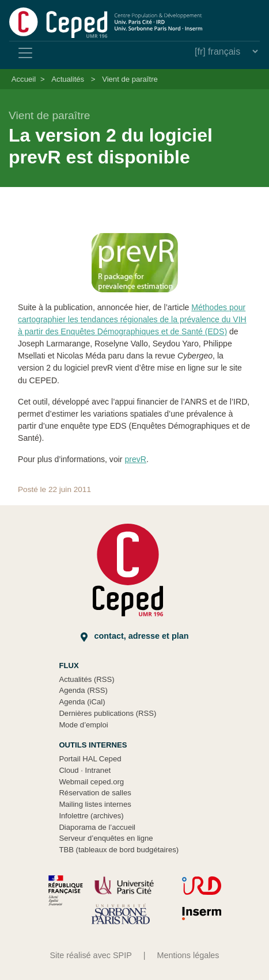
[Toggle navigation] (25, 53)
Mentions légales (188, 955)
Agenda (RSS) (83, 690)
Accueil (24, 79)
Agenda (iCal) (82, 702)
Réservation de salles (95, 793)
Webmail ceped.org (91, 782)
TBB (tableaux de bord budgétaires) (119, 850)
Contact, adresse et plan (135, 636)
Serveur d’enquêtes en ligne (106, 838)
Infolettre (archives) (91, 816)
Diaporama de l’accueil (97, 827)
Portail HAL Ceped (90, 759)
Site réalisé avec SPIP (90, 955)
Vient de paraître (130, 79)
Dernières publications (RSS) (107, 713)
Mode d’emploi (83, 725)
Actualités (68, 79)
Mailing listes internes (95, 804)
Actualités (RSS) (86, 679)
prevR (135, 459)
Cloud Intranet (85, 770)
